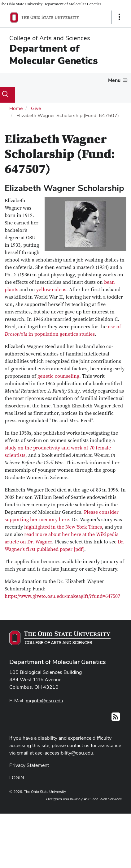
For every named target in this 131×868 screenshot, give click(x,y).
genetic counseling (58, 376)
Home (16, 108)
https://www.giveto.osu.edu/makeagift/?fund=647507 (62, 596)
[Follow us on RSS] (116, 719)
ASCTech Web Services (103, 799)
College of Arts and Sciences (50, 38)
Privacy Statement (29, 765)
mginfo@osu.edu (44, 701)
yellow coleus (51, 290)
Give (36, 108)
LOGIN (17, 778)
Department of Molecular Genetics (54, 54)
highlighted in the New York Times (63, 527)
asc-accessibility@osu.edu (64, 753)
